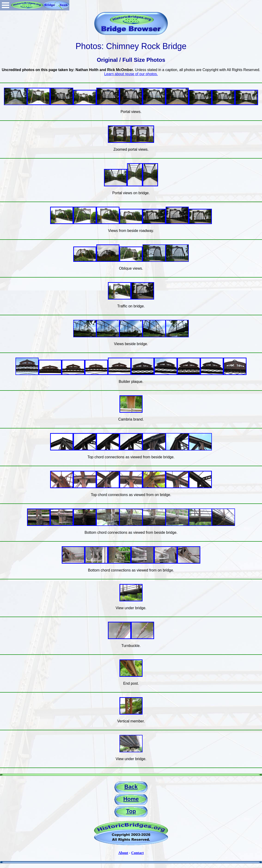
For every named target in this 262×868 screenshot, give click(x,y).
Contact (137, 853)
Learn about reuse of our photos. (131, 74)
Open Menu (6, 5)
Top (131, 811)
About (123, 853)
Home (131, 799)
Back (131, 787)
